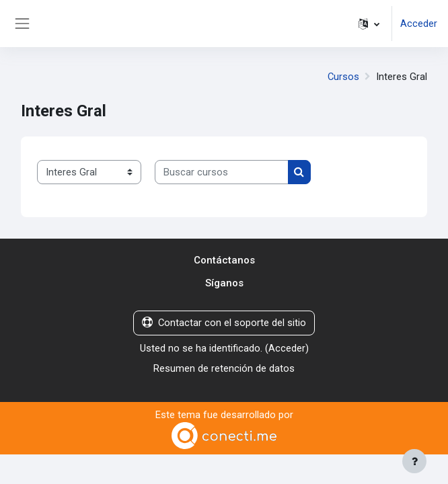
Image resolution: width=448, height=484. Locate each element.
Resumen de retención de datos (224, 368)
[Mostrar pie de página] (414, 461)
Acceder (419, 24)
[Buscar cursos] (222, 172)
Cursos (343, 77)
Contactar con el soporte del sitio (224, 323)
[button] (369, 24)
